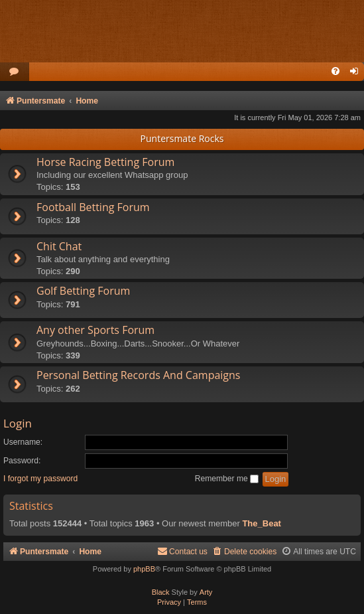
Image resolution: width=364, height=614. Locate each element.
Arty (206, 592)
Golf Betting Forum (83, 291)
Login (18, 423)
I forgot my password (40, 479)
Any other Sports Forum (95, 330)
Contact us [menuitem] (182, 551)
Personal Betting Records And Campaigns (138, 375)
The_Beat (262, 523)
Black (161, 592)
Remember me (227, 479)
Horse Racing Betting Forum (105, 162)
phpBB (144, 569)
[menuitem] (15, 72)
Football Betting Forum (93, 207)
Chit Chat (59, 246)
